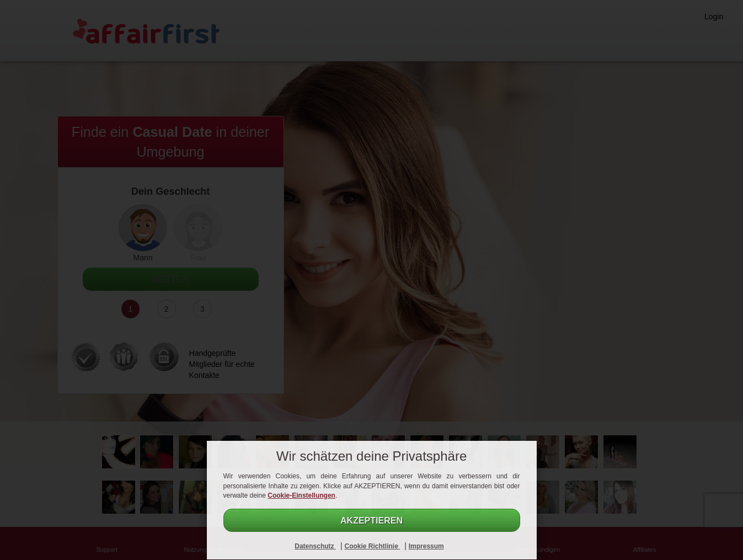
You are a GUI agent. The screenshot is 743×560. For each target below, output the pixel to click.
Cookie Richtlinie (372, 546)
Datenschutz (315, 546)
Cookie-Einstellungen (301, 495)
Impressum (426, 546)
